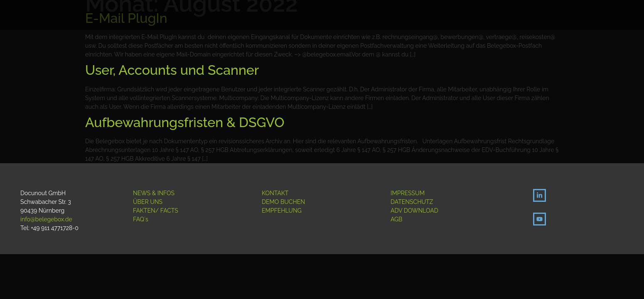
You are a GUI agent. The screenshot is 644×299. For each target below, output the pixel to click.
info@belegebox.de (46, 219)
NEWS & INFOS (154, 193)
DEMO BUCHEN (283, 202)
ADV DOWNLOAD (414, 211)
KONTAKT (275, 193)
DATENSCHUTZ (412, 202)
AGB (396, 219)
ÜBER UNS (148, 202)
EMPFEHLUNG (282, 211)
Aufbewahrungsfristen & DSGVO (185, 122)
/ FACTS (167, 211)
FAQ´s (141, 219)
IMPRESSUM (408, 193)
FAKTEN (144, 211)
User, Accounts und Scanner (172, 70)
